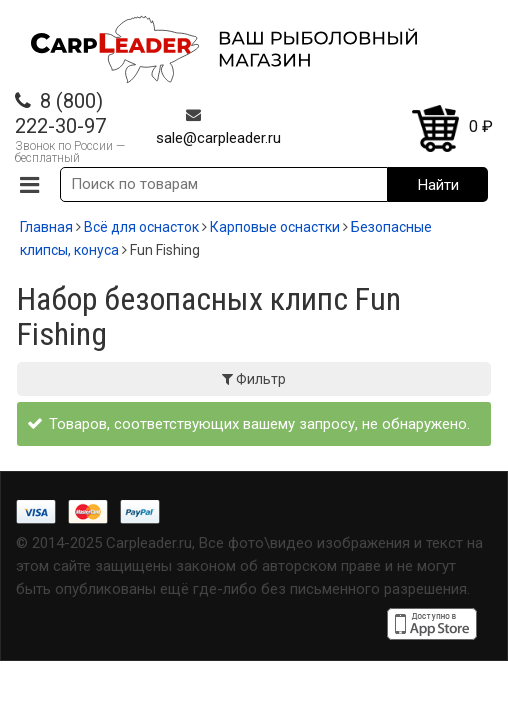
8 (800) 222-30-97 (60, 113)
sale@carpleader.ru (218, 138)
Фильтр (254, 379)
